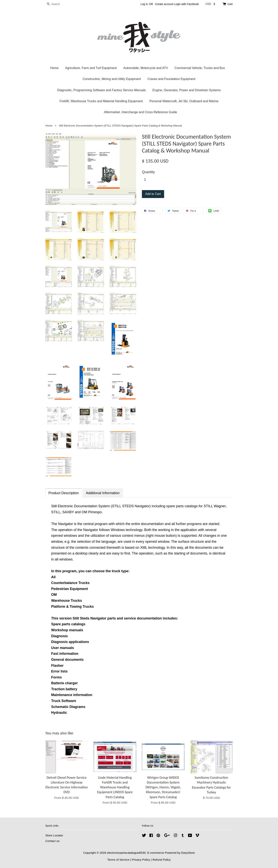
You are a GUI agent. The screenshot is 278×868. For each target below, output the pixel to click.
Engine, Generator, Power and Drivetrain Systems (187, 90)
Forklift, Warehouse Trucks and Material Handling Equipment (101, 101)
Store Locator (54, 835)
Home (54, 68)
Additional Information (103, 493)
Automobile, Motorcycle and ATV (146, 68)
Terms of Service (118, 860)
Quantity (148, 172)
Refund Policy (162, 860)
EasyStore (188, 853)
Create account (164, 4)
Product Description (64, 493)
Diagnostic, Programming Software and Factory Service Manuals (101, 90)
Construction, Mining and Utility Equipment (112, 79)
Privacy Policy (141, 860)
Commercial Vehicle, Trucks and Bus (200, 68)
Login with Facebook (186, 4)
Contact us (52, 841)
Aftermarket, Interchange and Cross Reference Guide (140, 112)
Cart (230, 4)
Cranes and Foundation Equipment (171, 79)
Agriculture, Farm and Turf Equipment (91, 68)
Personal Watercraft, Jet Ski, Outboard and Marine (184, 101)
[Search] (57, 4)
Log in (144, 4)
